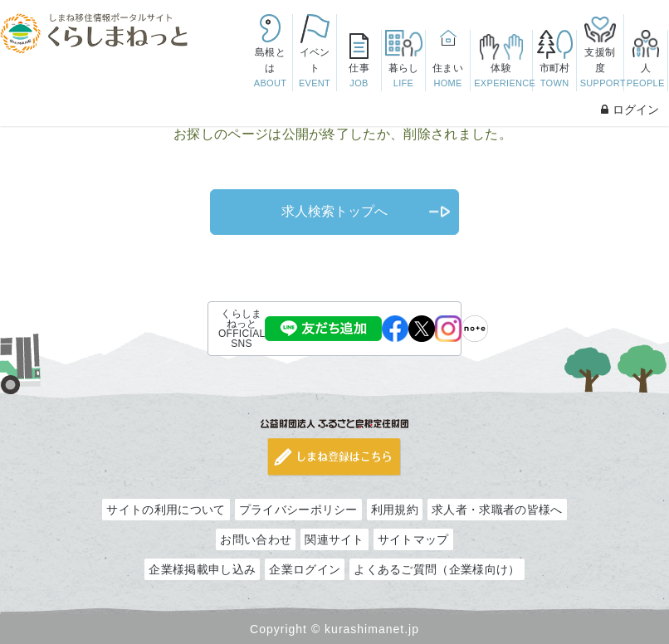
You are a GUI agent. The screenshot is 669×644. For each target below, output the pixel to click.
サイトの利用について (166, 510)
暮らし (403, 77)
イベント (315, 69)
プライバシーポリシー (298, 510)
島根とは (270, 69)
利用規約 (395, 510)
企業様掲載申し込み (202, 569)
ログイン (630, 110)
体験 (503, 77)
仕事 (359, 77)
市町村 (554, 77)
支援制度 (602, 69)
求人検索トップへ (334, 211)
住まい (447, 77)
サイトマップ (413, 539)
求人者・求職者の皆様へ (497, 510)
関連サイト (334, 539)
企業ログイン (305, 569)
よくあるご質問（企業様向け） (437, 569)
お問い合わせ (256, 539)
